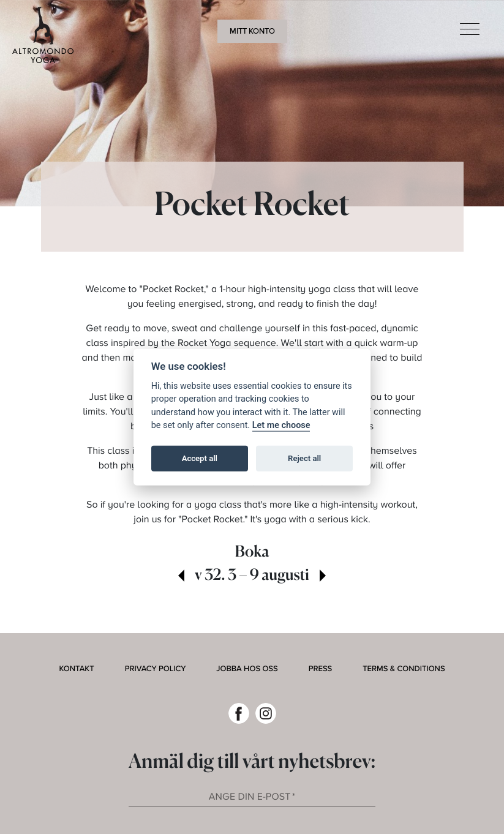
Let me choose (281, 425)
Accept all (200, 458)
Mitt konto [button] (252, 31)
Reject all (304, 458)
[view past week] (181, 577)
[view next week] (323, 577)
